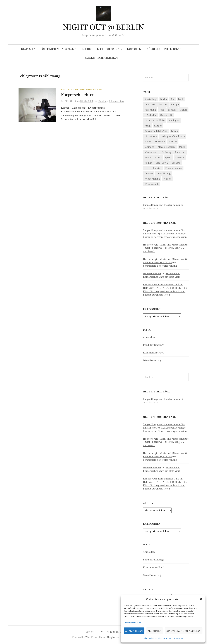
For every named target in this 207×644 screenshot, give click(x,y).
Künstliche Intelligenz (164, 49)
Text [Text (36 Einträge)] (147, 168)
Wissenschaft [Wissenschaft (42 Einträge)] (152, 184)
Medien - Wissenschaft (89, 89)
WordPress (91, 637)
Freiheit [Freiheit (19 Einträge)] (172, 110)
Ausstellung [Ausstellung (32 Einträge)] (151, 99)
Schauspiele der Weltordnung (160, 266)
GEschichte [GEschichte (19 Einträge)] (151, 115)
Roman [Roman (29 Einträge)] (148, 163)
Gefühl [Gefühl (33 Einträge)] (183, 110)
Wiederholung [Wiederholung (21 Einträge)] (152, 179)
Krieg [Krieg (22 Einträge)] (148, 126)
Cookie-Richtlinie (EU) (101, 58)
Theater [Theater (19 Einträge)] (157, 168)
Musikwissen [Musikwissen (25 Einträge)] (151, 152)
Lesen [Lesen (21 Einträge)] (174, 131)
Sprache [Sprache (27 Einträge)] (176, 163)
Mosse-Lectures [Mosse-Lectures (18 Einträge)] (167, 147)
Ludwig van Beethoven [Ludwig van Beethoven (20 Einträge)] (173, 136)
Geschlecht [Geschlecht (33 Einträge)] (166, 115)
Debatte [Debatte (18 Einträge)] (163, 104)
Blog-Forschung (109, 49)
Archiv (87, 49)
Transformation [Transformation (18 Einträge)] (174, 168)
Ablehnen (155, 631)
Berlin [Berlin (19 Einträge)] (163, 99)
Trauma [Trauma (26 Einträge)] (149, 173)
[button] (201, 599)
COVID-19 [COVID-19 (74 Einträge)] (150, 104)
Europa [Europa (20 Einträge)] (175, 104)
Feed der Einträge (154, 345)
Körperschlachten (78, 95)
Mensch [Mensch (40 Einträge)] (173, 142)
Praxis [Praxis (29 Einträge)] (158, 157)
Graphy (111, 637)
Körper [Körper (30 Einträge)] (158, 126)
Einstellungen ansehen (184, 631)
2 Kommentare (117, 101)
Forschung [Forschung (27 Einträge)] (150, 110)
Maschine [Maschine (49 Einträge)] (160, 142)
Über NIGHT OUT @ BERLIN (171, 638)
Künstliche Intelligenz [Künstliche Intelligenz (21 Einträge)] (156, 131)
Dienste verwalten (133, 622)
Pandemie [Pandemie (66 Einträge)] (180, 152)
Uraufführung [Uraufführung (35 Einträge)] (164, 173)
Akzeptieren (134, 631)
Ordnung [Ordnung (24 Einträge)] (167, 152)
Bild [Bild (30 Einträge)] (172, 99)
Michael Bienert (152, 273)
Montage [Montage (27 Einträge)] (149, 147)
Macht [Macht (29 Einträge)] (148, 142)
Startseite (29, 49)
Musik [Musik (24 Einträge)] (182, 147)
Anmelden (149, 337)
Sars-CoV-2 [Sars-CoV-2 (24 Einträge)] (162, 163)
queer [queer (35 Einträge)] (168, 157)
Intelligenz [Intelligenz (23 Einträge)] (174, 120)
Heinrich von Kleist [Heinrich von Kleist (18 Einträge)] (155, 120)
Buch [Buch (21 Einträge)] (181, 99)
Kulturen (134, 49)
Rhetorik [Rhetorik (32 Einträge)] (180, 157)
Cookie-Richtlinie (149, 638)
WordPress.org (152, 360)
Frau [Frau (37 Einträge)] (162, 110)
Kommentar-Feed (154, 353)
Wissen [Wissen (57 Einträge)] (167, 179)
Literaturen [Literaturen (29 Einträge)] (151, 136)
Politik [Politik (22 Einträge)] (148, 157)
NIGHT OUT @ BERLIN (103, 27)
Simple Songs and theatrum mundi (163, 205)
